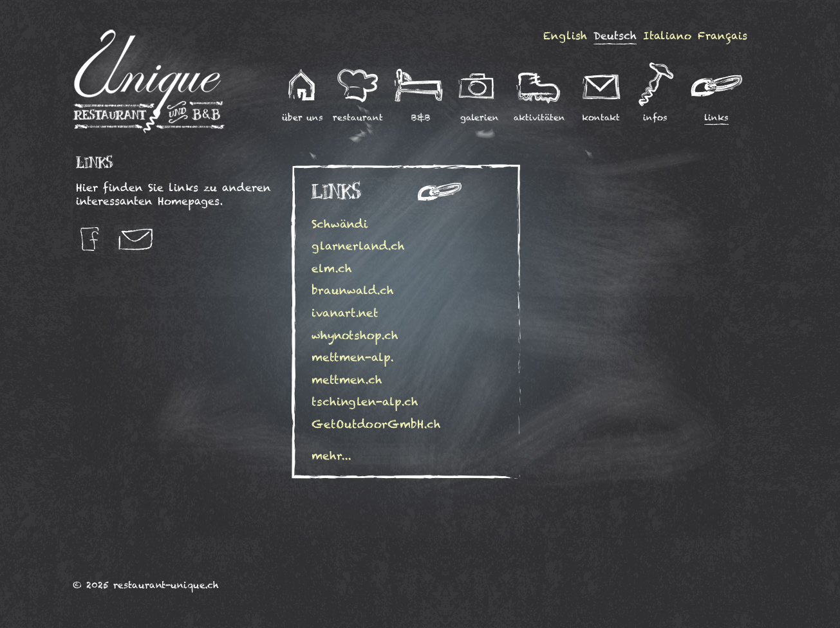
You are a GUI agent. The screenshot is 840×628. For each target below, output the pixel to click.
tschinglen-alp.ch (365, 402)
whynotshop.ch (355, 335)
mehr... (331, 456)
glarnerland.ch (358, 246)
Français (723, 36)
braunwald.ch (353, 290)
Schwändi (343, 224)
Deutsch (615, 36)
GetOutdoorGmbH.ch (376, 424)
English (565, 36)
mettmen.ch (347, 380)
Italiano (667, 36)
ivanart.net (345, 313)
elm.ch (332, 268)
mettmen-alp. (353, 357)
